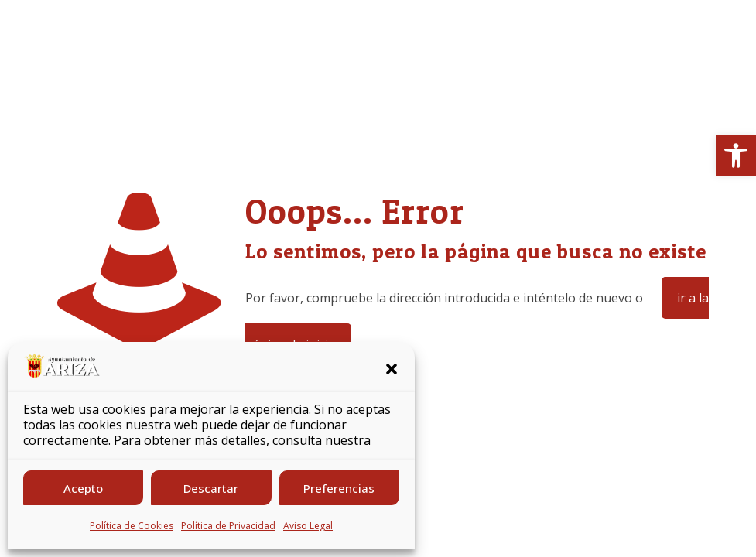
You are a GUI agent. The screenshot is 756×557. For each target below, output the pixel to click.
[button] (736, 155)
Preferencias (339, 488)
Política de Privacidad (228, 526)
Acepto (83, 488)
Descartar (211, 488)
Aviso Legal (308, 526)
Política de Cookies (132, 526)
